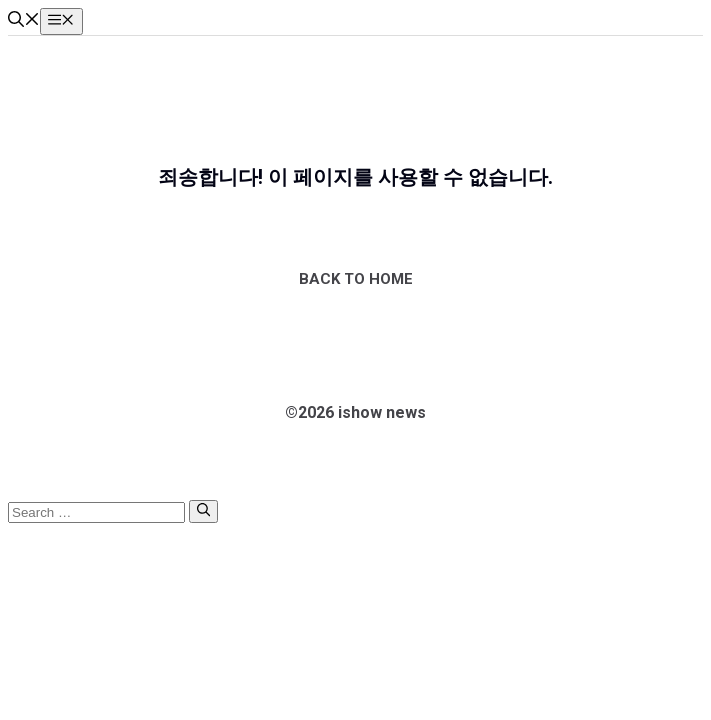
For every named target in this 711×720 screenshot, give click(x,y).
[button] (24, 21)
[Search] (203, 511)
